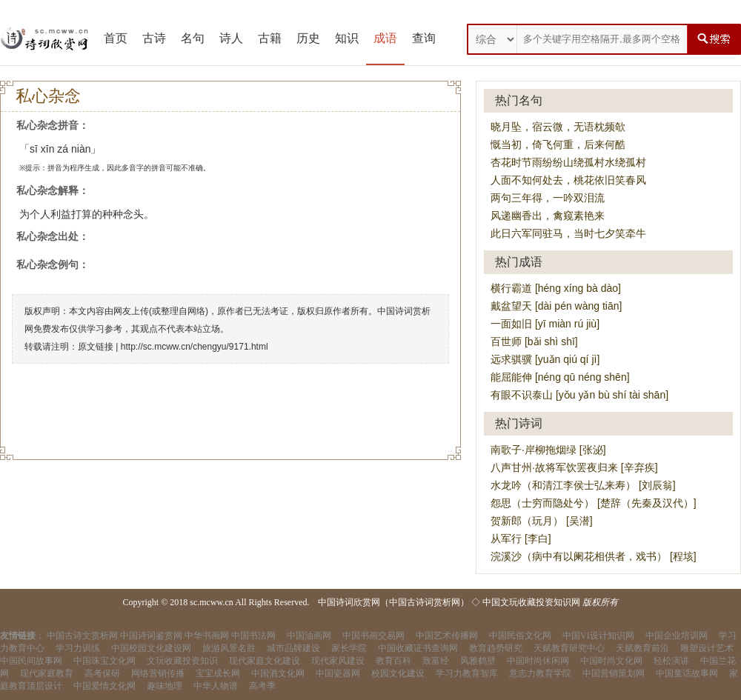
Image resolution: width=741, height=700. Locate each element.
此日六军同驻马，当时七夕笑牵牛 (568, 233)
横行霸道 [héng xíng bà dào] (556, 288)
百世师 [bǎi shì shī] (534, 341)
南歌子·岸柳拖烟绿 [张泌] (548, 450)
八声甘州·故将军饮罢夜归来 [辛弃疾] (574, 467)
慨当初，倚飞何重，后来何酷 (558, 144)
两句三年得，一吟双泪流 (548, 198)
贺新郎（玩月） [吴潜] (542, 521)
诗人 (231, 38)
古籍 (270, 38)
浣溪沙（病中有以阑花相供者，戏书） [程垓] (594, 556)
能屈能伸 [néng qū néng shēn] (560, 377)
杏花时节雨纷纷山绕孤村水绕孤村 (568, 162)
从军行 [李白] (521, 539)
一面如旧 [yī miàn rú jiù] (545, 324)
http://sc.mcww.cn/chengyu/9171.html (195, 347)
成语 (385, 38)
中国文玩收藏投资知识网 (531, 602)
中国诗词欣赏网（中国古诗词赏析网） (393, 602)
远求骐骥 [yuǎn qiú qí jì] (545, 359)
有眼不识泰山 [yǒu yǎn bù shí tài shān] (579, 395)
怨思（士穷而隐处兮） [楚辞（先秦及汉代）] (594, 503)
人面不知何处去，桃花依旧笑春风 (568, 180)
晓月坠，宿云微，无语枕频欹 (558, 127)
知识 (347, 38)
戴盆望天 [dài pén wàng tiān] (556, 306)
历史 (308, 38)
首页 (116, 38)
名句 (193, 38)
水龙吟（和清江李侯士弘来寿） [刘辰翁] (583, 485)
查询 (424, 38)
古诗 (154, 38)
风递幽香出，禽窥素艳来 (548, 216)
